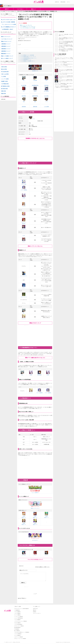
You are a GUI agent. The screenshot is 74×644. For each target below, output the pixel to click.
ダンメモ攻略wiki (17, 635)
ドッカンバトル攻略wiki (19, 616)
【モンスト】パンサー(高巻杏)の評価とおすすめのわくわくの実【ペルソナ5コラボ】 (66, 71)
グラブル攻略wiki (17, 612)
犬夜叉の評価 (4, 67)
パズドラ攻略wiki (17, 613)
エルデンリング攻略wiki (19, 637)
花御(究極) (24, 107)
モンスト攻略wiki (17, 615)
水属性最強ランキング (6, 46)
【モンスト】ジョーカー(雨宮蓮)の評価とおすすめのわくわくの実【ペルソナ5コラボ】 (66, 77)
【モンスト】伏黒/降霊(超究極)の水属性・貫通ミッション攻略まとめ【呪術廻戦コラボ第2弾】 (66, 46)
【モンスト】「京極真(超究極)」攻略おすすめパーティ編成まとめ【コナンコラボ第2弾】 (64, 87)
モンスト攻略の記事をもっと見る (68, 89)
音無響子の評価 (4, 81)
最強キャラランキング (6, 37)
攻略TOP (7, 9)
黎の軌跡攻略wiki (17, 628)
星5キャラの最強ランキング (7, 58)
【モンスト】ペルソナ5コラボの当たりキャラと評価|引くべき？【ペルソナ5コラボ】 (64, 74)
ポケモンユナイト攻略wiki (19, 626)
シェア (19, 45)
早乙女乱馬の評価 (5, 72)
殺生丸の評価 (4, 69)
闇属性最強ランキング (6, 54)
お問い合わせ (35, 609)
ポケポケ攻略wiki (17, 623)
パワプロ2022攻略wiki (18, 624)
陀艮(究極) (24, 96)
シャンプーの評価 (5, 79)
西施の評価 (3, 94)
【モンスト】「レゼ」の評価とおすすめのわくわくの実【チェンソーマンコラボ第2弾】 (64, 65)
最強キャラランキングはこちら (26, 25)
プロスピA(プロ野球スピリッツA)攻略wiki (22, 632)
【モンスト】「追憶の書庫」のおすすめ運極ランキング (66, 35)
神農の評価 (3, 91)
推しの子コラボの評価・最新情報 (8, 22)
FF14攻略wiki (17, 629)
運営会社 (35, 610)
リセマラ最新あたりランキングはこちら (28, 27)
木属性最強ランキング (6, 49)
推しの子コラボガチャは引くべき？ (8, 20)
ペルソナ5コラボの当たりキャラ (35, 559)
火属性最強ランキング (6, 44)
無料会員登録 (63, 2)
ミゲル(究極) (46, 107)
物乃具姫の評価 (4, 89)
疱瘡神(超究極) (35, 96)
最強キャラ (33, 9)
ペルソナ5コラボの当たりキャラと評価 (27, 28)
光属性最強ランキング (6, 51)
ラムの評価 (3, 76)
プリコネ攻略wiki (17, 620)
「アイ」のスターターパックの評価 (8, 24)
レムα (24, 235)
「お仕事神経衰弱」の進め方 (7, 29)
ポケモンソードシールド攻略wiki (20, 639)
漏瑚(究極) (35, 107)
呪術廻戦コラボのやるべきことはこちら (35, 138)
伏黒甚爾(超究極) (35, 85)
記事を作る (57, 2)
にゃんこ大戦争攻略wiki (19, 618)
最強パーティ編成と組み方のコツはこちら (35, 358)
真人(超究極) (24, 85)
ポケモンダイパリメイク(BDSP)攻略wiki (22, 609)
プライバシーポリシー (37, 613)
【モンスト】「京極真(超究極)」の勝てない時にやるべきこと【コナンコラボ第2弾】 (64, 84)
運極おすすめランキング (35, 323)
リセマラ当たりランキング (7, 39)
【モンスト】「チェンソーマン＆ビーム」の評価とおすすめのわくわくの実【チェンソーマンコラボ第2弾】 (64, 59)
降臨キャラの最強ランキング (7, 56)
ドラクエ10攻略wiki (18, 634)
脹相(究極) (46, 85)
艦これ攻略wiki (17, 631)
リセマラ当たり (20, 9)
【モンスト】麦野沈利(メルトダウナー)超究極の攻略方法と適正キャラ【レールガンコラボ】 (66, 39)
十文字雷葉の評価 (5, 84)
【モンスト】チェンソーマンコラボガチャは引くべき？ (64, 67)
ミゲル (32, 119)
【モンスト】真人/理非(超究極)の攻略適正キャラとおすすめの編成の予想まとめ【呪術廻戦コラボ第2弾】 (66, 42)
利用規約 (37, 567)
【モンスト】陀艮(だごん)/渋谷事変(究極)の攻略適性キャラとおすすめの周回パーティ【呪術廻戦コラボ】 (66, 50)
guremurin (23, 39)
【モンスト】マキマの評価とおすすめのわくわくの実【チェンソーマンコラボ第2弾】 (64, 62)
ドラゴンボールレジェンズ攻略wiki (21, 621)
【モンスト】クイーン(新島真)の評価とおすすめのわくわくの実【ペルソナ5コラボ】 (66, 81)
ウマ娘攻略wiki (17, 610)
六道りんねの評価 (5, 74)
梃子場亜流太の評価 (5, 86)
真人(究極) (46, 96)
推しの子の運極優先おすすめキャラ (8, 27)
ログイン (68, 2)
